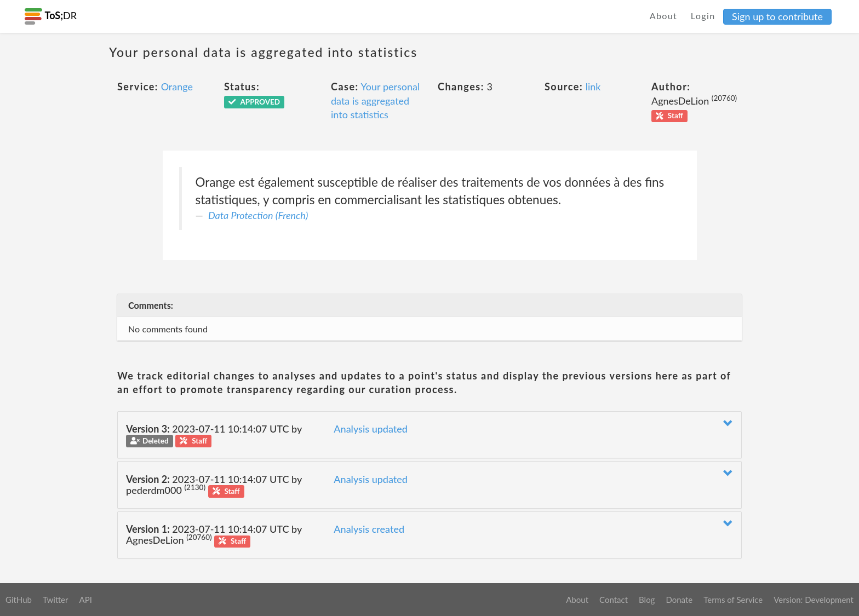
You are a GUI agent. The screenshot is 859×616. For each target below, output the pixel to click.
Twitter (56, 600)
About (664, 16)
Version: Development (814, 600)
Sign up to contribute (777, 16)
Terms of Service (733, 600)
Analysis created (369, 529)
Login (703, 16)
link (593, 87)
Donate (679, 600)
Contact (614, 600)
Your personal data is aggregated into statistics (375, 100)
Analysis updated (371, 429)
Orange (177, 87)
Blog (647, 600)
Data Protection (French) (258, 215)
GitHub (19, 600)
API (85, 600)
